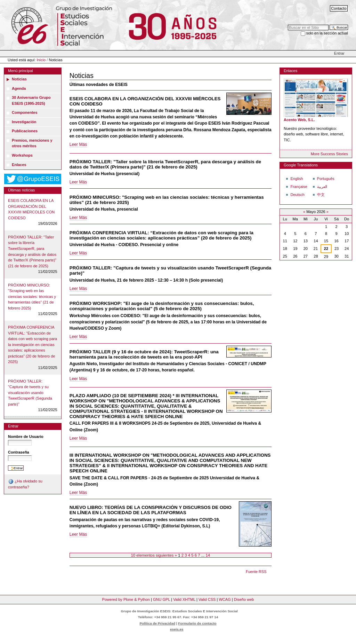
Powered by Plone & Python (126, 599)
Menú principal (21, 71)
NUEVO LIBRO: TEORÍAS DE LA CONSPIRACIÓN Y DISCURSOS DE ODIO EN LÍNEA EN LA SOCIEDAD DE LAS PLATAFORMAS (151, 510)
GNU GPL (161, 599)
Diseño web (244, 599)
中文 (321, 195)
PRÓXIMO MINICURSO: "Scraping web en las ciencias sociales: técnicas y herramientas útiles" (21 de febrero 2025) (32, 297)
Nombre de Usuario (26, 437)
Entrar (339, 53)
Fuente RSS (256, 572)
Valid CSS (207, 599)
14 (208, 555)
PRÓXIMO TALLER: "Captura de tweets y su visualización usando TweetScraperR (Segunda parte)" (30, 393)
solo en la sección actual (327, 33)
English (297, 179)
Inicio (41, 60)
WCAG (225, 599)
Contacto (339, 8)
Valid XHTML (184, 599)
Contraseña (19, 452)
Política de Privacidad (157, 623)
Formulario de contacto (197, 623)
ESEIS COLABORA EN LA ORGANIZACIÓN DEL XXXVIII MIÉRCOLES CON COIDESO (31, 209)
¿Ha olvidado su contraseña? (25, 484)
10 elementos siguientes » (154, 555)
